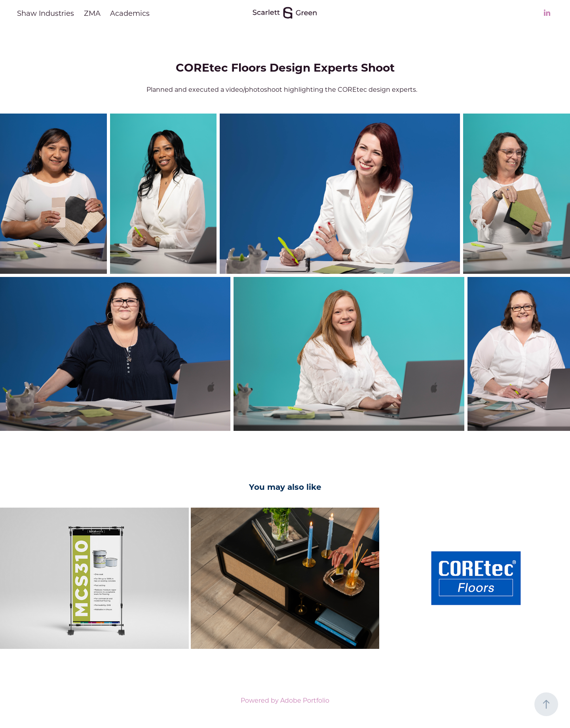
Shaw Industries (46, 13)
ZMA (92, 13)
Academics (130, 13)
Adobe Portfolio (305, 700)
